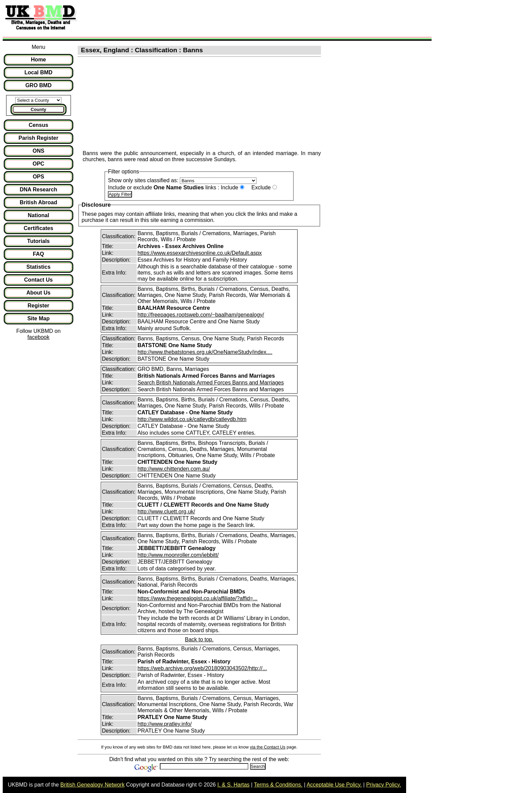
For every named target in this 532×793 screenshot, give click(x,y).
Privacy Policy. (384, 785)
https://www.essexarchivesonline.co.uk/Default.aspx (199, 253)
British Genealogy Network (92, 785)
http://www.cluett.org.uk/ (166, 512)
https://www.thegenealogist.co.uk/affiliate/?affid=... (197, 598)
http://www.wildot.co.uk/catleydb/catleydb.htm (192, 419)
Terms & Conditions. (278, 785)
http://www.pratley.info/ (165, 724)
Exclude (261, 187)
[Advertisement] (205, 18)
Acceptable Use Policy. (334, 785)
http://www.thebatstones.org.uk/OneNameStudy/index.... (205, 352)
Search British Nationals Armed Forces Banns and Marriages (211, 383)
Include (230, 187)
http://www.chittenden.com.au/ (174, 469)
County (38, 109)
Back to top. (199, 639)
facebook (39, 337)
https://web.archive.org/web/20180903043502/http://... (202, 668)
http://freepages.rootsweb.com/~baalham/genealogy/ (201, 315)
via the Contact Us (268, 747)
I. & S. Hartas (233, 785)
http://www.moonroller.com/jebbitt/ (178, 555)
